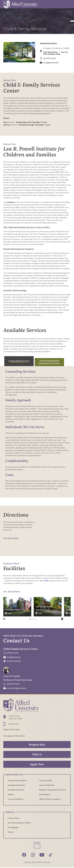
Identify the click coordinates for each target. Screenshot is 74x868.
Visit (46, 581)
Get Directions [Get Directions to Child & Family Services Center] (51, 52)
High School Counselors (50, 799)
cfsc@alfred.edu (51, 63)
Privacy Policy (14, 818)
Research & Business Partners (52, 790)
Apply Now (37, 764)
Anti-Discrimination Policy (19, 823)
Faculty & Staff (46, 780)
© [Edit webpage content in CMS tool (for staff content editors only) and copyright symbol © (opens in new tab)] (32, 862)
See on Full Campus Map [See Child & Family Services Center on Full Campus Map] (56, 53)
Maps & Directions (11, 729)
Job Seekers (45, 794)
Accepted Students (16, 785)
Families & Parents (16, 790)
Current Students (16, 799)
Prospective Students (17, 780)
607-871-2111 (14, 724)
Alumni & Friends (47, 785)
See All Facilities (12, 591)
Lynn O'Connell (12, 676)
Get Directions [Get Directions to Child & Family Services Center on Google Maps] (11, 538)
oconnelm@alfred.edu (17, 688)
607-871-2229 (50, 58)
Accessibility (13, 827)
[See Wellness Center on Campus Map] (17, 614)
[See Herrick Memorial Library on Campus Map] (48, 614)
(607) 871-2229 (13, 684)
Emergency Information (14, 736)
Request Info (37, 744)
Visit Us (37, 754)
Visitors (11, 794)
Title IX (11, 832)
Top (37, 844)
